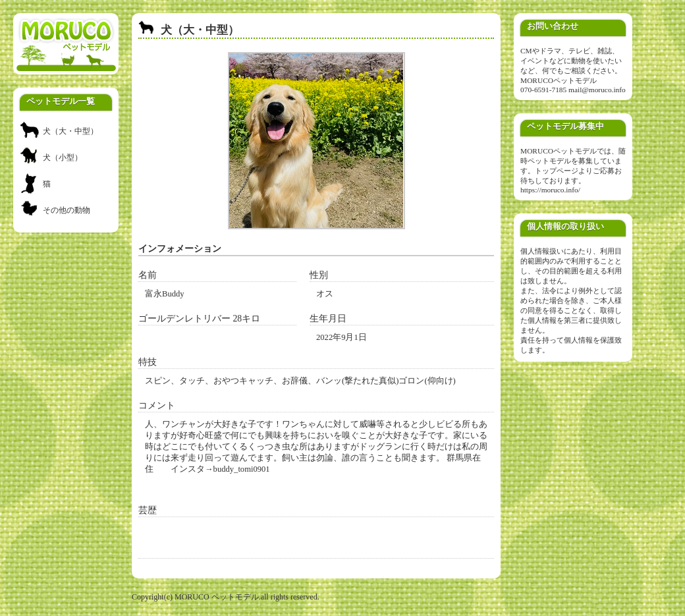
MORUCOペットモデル (559, 80)
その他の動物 (67, 210)
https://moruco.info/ (550, 190)
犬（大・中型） (70, 131)
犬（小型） (63, 157)
